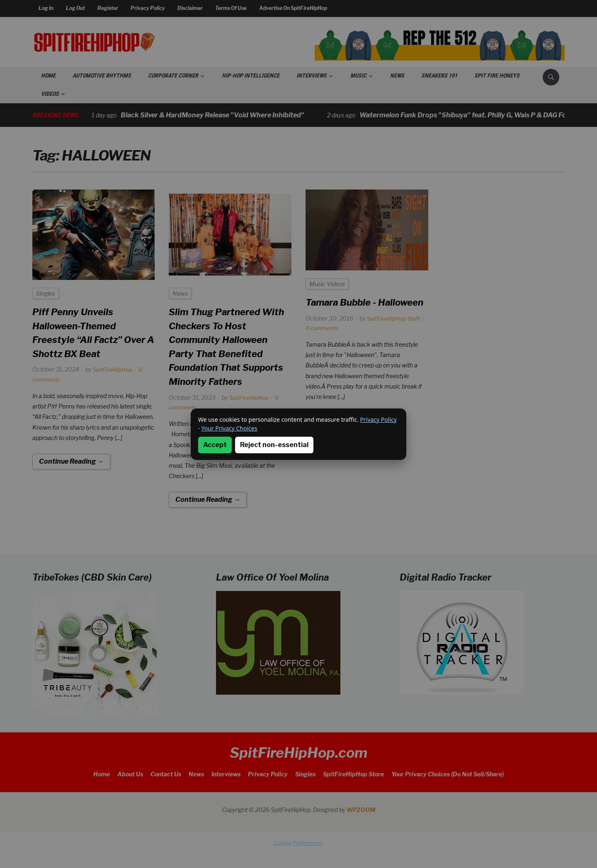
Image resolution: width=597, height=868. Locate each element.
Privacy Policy (379, 419)
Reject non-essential (274, 445)
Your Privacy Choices (229, 428)
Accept (215, 445)
